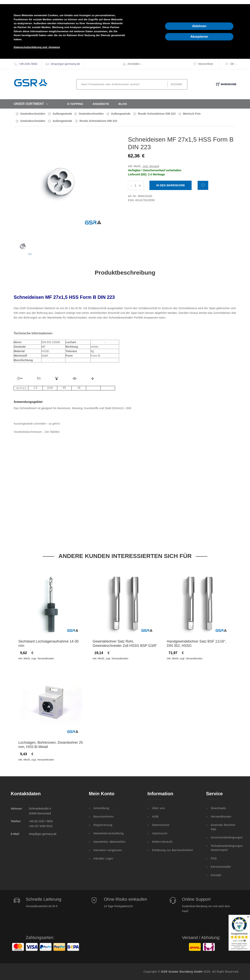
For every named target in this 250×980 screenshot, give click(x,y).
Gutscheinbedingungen (225, 837)
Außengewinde (62, 114)
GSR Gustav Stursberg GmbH (182, 972)
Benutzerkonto (104, 817)
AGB (155, 817)
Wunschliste (203, 64)
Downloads (218, 808)
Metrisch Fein (192, 114)
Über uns (158, 808)
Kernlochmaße (221, 867)
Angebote (101, 104)
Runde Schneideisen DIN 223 (157, 114)
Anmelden (136, 64)
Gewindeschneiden (33, 114)
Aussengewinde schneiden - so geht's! (37, 424)
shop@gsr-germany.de (65, 64)
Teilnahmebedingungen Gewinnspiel (225, 848)
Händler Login (103, 859)
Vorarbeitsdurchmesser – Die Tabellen (37, 432)
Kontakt (216, 875)
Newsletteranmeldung (109, 833)
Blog (123, 104)
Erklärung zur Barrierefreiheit (173, 850)
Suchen (176, 84)
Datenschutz (161, 825)
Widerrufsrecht (162, 842)
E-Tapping (75, 104)
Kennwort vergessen (108, 850)
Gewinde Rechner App (223, 827)
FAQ (214, 858)
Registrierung (103, 825)
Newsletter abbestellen (110, 842)
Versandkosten (221, 817)
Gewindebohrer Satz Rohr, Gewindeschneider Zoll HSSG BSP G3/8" (125, 644)
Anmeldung (101, 808)
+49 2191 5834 (28, 64)
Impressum (160, 833)
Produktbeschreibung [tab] (125, 273)
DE (232, 64)
